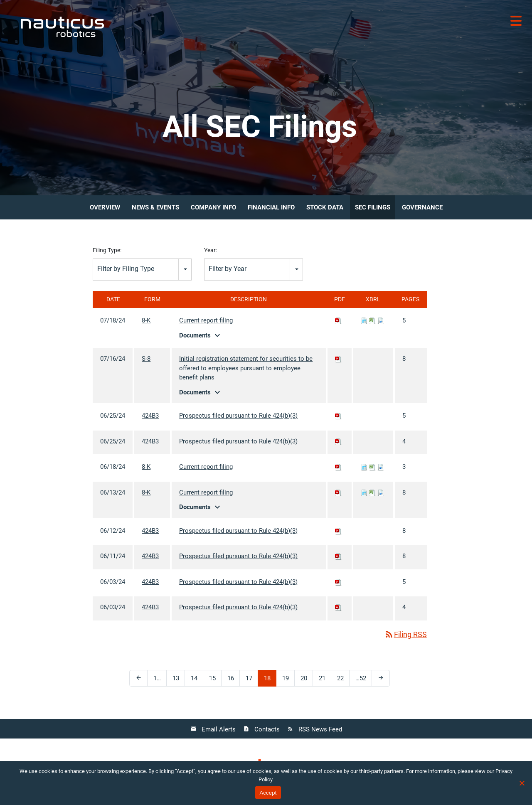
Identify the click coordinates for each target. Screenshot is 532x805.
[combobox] (142, 270)
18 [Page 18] (270, 680)
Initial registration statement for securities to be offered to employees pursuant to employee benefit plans (246, 368)
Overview (105, 207)
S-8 (146, 359)
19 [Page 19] (288, 680)
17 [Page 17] (252, 680)
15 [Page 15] (215, 680)
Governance (422, 207)
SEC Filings (373, 207)
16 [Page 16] (234, 680)
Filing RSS (405, 634)
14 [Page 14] (197, 680)
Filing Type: (107, 250)
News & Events (155, 207)
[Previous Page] (138, 678)
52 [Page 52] (362, 680)
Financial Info (271, 207)
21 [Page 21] (325, 680)
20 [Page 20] (307, 680)
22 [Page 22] (343, 680)
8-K (146, 320)
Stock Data (325, 207)
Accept (268, 793)
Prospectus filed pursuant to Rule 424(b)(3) (238, 416)
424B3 (150, 416)
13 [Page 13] (179, 680)
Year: (211, 250)
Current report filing (206, 320)
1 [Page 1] (160, 680)
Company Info (213, 207)
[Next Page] (381, 678)
